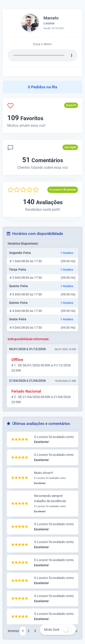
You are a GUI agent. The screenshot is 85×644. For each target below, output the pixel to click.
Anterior (13, 631)
